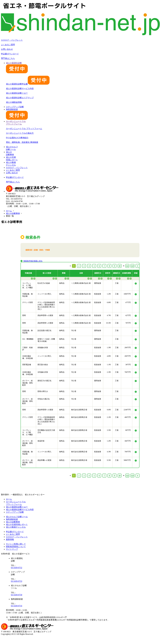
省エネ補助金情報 (14, 102)
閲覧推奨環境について (16, 547)
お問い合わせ (7, 49)
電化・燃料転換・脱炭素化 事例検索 (22, 142)
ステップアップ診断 (15, 107)
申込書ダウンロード (10, 54)
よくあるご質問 (8, 45)
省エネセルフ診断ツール (17, 517)
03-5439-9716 (17, 606)
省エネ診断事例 (13, 213)
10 (120, 476)
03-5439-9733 (17, 581)
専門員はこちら (8, 58)
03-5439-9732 (17, 568)
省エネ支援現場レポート (17, 524)
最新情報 (10, 539)
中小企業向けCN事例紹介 (17, 138)
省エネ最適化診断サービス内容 (20, 89)
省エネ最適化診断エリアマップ (20, 98)
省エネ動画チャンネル (16, 527)
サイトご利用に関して (16, 544)
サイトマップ (12, 549)
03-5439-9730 (17, 595)
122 (127, 476)
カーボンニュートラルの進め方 (20, 133)
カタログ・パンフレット (12, 40)
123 (132, 476)
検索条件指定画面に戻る (33, 261)
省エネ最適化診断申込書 (28, 84)
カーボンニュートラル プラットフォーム (24, 129)
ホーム (9, 211)
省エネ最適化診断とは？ (17, 93)
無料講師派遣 (12, 519)
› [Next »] (138, 476)
